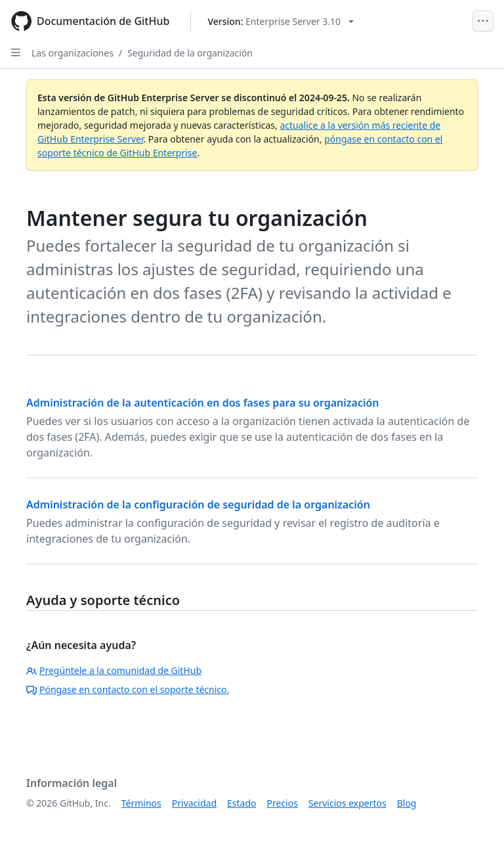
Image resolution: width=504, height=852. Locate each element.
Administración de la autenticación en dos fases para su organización (203, 403)
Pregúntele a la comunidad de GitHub (114, 670)
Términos (141, 803)
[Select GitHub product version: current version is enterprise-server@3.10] (281, 21)
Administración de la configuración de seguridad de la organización (198, 504)
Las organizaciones (73, 53)
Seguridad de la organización (190, 53)
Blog (407, 803)
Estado (241, 803)
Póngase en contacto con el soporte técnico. (128, 689)
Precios (283, 803)
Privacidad (194, 803)
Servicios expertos (347, 803)
